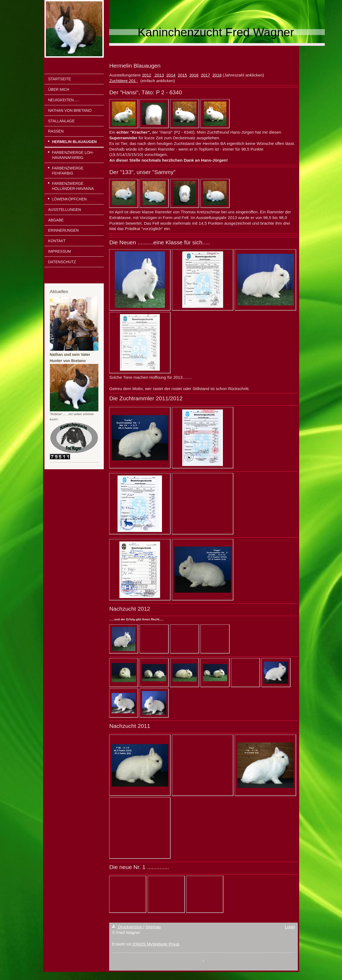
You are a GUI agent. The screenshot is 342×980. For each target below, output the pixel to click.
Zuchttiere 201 (122, 81)
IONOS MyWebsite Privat (156, 944)
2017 (205, 75)
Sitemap (153, 927)
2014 (171, 75)
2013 (159, 75)
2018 (217, 75)
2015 (182, 75)
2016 (194, 75)
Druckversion (127, 927)
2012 (147, 75)
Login (290, 927)
